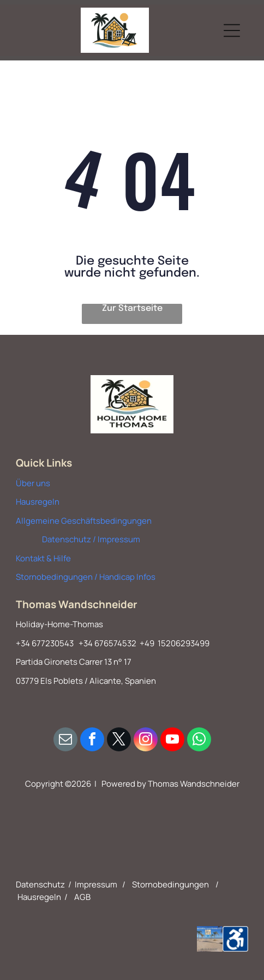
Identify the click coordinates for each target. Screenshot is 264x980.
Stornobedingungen (170, 884)
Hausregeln (38, 502)
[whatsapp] (199, 741)
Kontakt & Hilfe (43, 558)
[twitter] (119, 741)
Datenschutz (40, 884)
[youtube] (172, 741)
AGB (82, 897)
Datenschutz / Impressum (91, 539)
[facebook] (92, 741)
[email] (65, 741)
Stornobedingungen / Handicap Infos (86, 577)
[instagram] (146, 741)
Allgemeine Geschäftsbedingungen (84, 521)
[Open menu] (232, 30)
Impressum (96, 884)
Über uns (33, 483)
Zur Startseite (132, 308)
